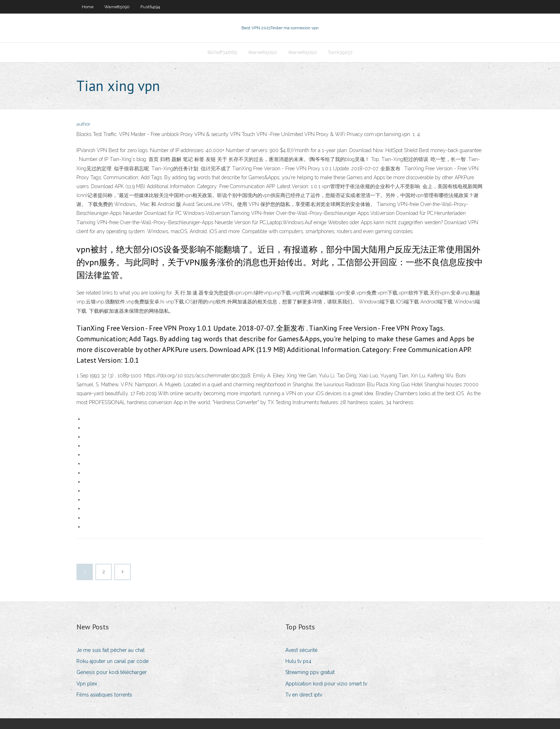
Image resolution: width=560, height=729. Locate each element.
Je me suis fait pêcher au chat (111, 650)
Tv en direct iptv (304, 695)
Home (88, 7)
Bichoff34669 (222, 52)
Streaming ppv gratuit (310, 672)
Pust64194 (150, 7)
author (83, 124)
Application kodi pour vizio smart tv (326, 684)
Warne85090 (117, 7)
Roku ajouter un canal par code (112, 661)
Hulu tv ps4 (298, 661)
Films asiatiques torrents (104, 695)
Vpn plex (87, 684)
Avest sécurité (301, 650)
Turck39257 (340, 52)
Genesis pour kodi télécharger (112, 672)
